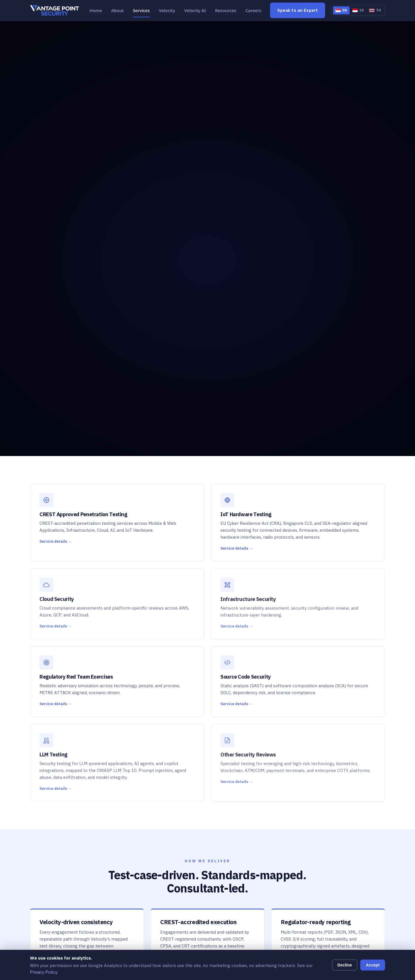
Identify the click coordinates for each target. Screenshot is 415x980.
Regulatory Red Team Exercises (175, 849)
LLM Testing (155, 869)
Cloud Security (157, 829)
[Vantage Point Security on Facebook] (49, 851)
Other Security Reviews (167, 879)
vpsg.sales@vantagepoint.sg (339, 838)
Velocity (167, 10)
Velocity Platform (161, 903)
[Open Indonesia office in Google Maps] (348, 865)
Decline (345, 965)
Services (141, 10)
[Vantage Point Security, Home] (54, 10)
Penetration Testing (163, 809)
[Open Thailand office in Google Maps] (348, 913)
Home (96, 10)
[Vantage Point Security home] (57, 802)
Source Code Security (165, 859)
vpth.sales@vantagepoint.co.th (341, 935)
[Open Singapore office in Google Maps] (348, 823)
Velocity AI (195, 10)
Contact (235, 839)
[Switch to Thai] (375, 10)
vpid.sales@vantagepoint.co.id (340, 879)
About (117, 10)
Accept (373, 965)
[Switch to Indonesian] (358, 10)
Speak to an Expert (298, 10)
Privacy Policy (44, 972)
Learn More (337, 731)
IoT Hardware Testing (165, 819)
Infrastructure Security (166, 839)
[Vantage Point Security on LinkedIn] (35, 851)
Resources (226, 10)
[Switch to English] (341, 10)
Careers (253, 10)
